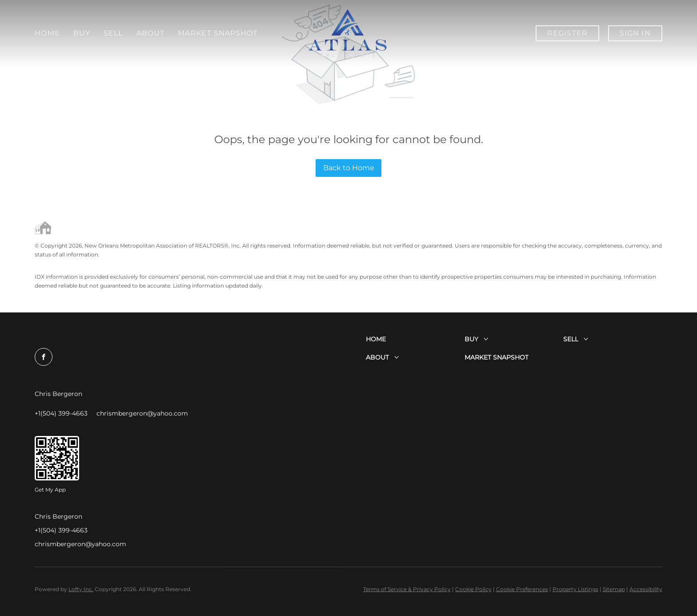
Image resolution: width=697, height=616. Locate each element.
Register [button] (567, 33)
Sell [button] (113, 33)
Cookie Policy (473, 589)
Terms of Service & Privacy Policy (407, 589)
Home (47, 33)
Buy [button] (82, 33)
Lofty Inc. (81, 589)
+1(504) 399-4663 (61, 530)
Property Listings (575, 589)
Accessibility (646, 589)
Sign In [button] (635, 33)
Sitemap (614, 589)
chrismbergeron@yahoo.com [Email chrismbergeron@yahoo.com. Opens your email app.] (80, 544)
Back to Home (349, 168)
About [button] (151, 33)
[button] (415, 339)
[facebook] (44, 357)
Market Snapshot (483, 33)
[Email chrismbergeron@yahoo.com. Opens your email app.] (142, 413)
